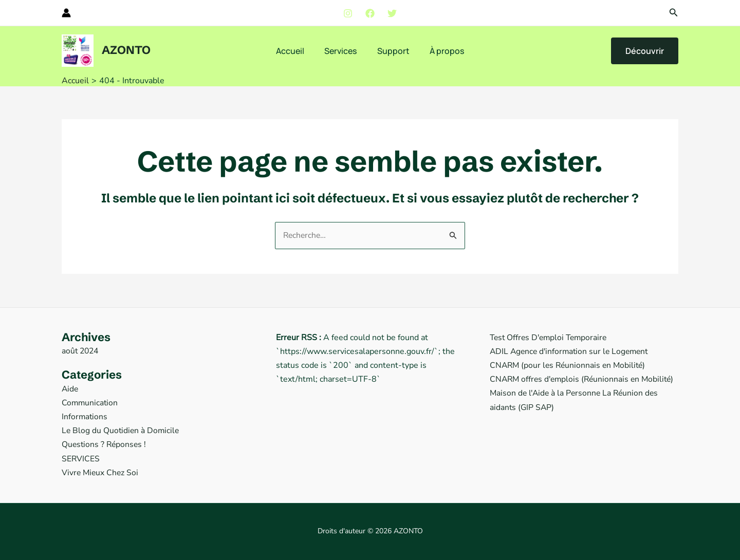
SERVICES (81, 459)
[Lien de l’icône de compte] (66, 13)
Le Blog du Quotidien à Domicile (122, 431)
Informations (85, 417)
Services (343, 51)
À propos (441, 51)
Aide (70, 389)
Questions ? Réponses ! (105, 444)
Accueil (296, 51)
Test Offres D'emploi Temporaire (551, 338)
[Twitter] (392, 13)
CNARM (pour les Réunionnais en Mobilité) (570, 365)
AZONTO (126, 50)
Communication (90, 403)
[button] (674, 13)
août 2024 (81, 351)
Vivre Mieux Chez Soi (101, 473)
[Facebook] (370, 13)
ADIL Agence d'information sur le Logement (572, 351)
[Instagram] (348, 13)
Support (391, 51)
